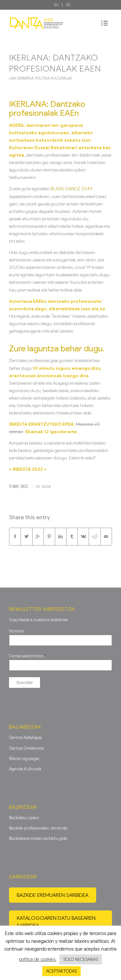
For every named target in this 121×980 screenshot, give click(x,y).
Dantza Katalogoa (25, 738)
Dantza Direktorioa (26, 748)
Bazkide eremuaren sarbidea (53, 895)
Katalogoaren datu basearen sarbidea (56, 922)
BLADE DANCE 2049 (72, 189)
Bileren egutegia (24, 759)
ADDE (46, 487)
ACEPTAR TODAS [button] (61, 971)
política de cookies (37, 959)
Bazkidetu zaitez (24, 818)
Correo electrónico (27, 656)
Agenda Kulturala (25, 769)
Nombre (16, 631)
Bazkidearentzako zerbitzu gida (38, 838)
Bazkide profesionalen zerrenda (38, 828)
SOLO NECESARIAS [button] (81, 959)
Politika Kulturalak (54, 78)
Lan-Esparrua (21, 78)
